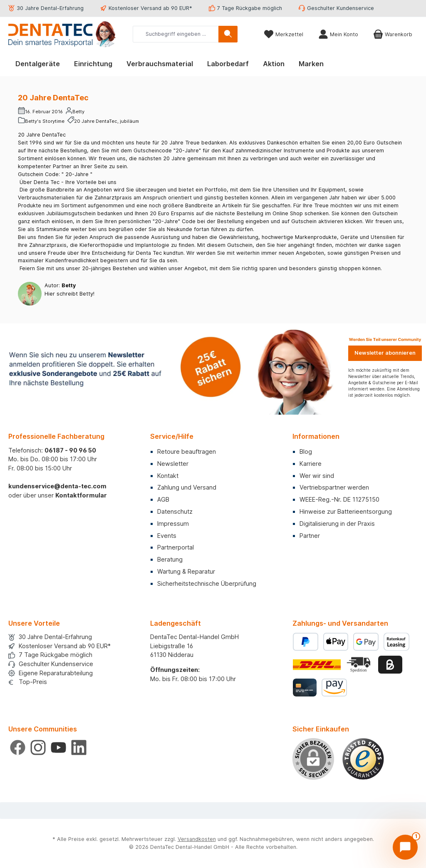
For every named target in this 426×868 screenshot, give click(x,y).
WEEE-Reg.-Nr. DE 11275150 (339, 499)
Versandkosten (197, 839)
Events (167, 536)
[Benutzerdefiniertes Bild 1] (363, 759)
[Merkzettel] (284, 34)
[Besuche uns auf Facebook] (18, 747)
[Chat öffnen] (405, 847)
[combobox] (176, 34)
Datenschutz (175, 511)
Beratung (170, 559)
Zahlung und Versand (187, 487)
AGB (163, 499)
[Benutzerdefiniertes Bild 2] (359, 665)
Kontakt (168, 476)
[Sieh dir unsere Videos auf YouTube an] (58, 747)
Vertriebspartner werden (334, 487)
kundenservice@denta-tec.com (57, 486)
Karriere (311, 464)
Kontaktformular (81, 495)
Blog (306, 451)
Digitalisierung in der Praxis (337, 524)
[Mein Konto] (338, 34)
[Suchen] (228, 34)
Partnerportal (176, 547)
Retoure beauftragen (187, 451)
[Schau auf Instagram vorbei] (38, 747)
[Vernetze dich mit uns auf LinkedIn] (79, 747)
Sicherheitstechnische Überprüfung (207, 583)
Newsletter (173, 464)
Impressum (173, 524)
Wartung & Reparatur (186, 571)
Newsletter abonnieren (385, 353)
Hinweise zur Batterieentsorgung (346, 511)
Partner (310, 536)
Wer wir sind (317, 476)
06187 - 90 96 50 (70, 450)
